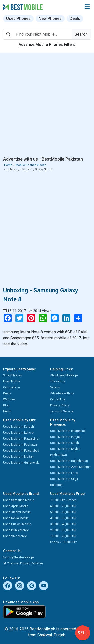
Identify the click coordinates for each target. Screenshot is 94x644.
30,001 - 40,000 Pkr (63, 524)
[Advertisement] (47, 106)
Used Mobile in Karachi (19, 427)
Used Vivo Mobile (15, 536)
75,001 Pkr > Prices (63, 500)
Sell (83, 633)
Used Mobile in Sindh (65, 443)
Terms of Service (62, 411)
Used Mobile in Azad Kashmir (70, 467)
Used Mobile (12, 381)
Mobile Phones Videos (31, 165)
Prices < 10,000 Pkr (63, 542)
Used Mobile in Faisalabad (21, 451)
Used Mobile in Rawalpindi (21, 439)
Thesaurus (58, 381)
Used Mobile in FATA (64, 473)
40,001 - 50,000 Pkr (63, 518)
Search (81, 34)
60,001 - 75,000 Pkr (63, 506)
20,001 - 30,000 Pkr (63, 530)
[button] (87, 7)
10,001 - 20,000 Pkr (63, 536)
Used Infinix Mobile (16, 530)
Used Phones (18, 19)
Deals (75, 19)
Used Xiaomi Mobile (17, 512)
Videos (55, 387)
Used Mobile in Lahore (18, 433)
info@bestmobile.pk (19, 557)
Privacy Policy (60, 405)
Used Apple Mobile (16, 506)
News (7, 411)
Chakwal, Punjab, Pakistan (23, 563)
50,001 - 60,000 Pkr (63, 512)
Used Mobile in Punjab (65, 437)
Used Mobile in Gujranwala (21, 463)
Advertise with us (62, 393)
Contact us (58, 399)
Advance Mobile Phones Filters (47, 45)
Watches (9, 399)
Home (8, 165)
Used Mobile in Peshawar (20, 445)
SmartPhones (12, 375)
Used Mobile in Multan (18, 457)
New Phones (50, 19)
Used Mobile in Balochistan (69, 461)
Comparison (11, 387)
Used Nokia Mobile (16, 518)
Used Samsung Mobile (19, 500)
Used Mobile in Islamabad (68, 431)
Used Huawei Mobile (17, 524)
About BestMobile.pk (64, 375)
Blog (6, 405)
